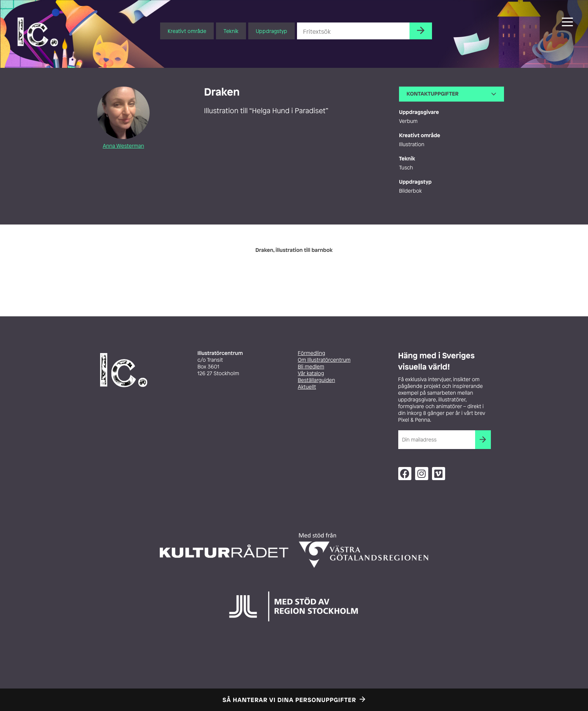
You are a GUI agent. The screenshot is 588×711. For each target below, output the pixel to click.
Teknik (231, 31)
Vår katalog (311, 373)
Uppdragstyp (271, 31)
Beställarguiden (316, 380)
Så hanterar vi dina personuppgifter (289, 700)
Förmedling (311, 353)
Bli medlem (311, 367)
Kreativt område (187, 31)
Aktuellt (307, 387)
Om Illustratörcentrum (324, 360)
